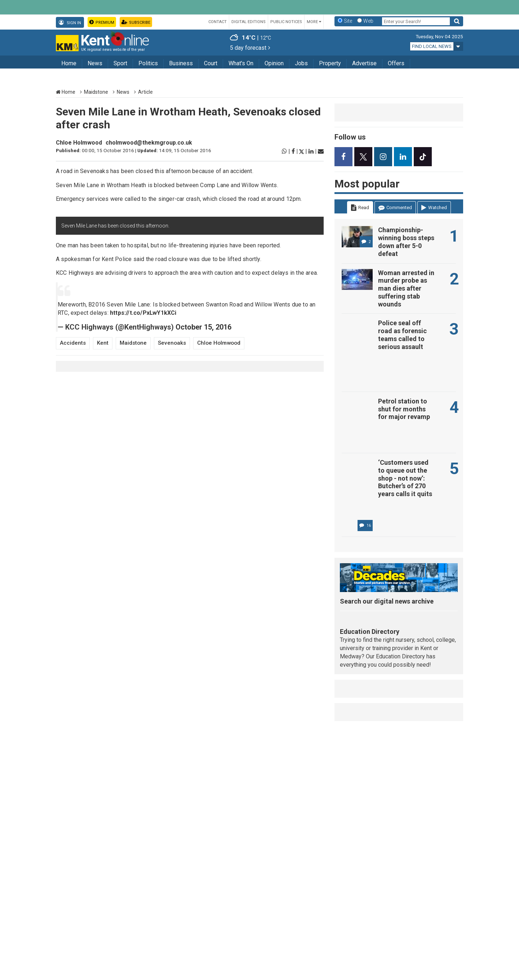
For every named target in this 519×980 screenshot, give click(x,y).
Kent (103, 343)
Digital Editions (249, 22)
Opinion (274, 63)
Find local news (432, 46)
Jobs (301, 63)
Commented (395, 208)
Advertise (364, 63)
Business (181, 63)
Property (330, 63)
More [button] (314, 22)
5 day (250, 48)
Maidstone (96, 92)
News (95, 63)
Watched (434, 208)
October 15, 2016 (203, 327)
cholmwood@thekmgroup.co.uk (149, 143)
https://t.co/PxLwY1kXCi (143, 313)
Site (348, 21)
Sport (120, 63)
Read (360, 208)
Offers (396, 63)
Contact (218, 22)
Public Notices (286, 22)
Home (69, 63)
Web (368, 21)
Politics (148, 63)
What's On (241, 63)
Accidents (73, 343)
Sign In (70, 23)
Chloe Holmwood (79, 143)
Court (211, 63)
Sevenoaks (172, 343)
